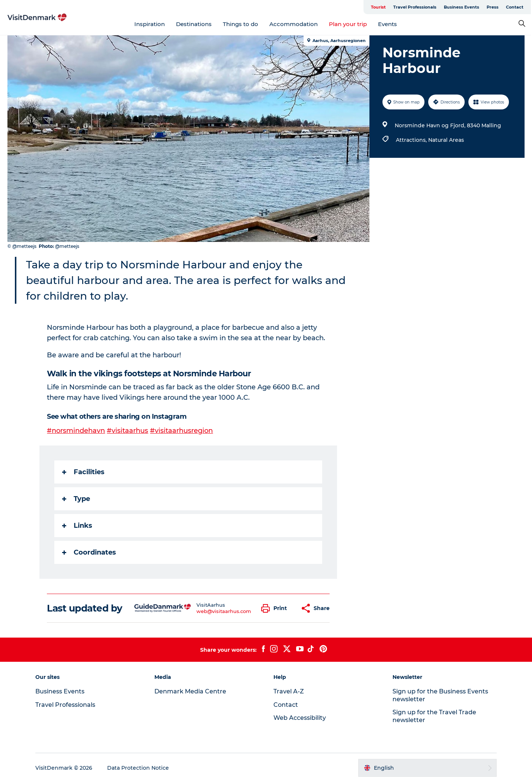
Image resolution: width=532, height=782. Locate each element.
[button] (276, 608)
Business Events (463, 7)
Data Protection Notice (138, 767)
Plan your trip (348, 24)
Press (494, 7)
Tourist (379, 7)
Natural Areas (446, 140)
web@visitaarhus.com (224, 611)
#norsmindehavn (76, 431)
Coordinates (89, 552)
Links (78, 525)
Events (388, 24)
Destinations (194, 24)
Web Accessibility (300, 717)
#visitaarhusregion (182, 431)
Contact (516, 7)
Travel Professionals (416, 7)
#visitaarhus (128, 431)
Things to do (241, 24)
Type (76, 498)
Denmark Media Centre (190, 691)
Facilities (84, 472)
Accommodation (294, 24)
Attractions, (412, 140)
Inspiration (150, 24)
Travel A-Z (289, 691)
